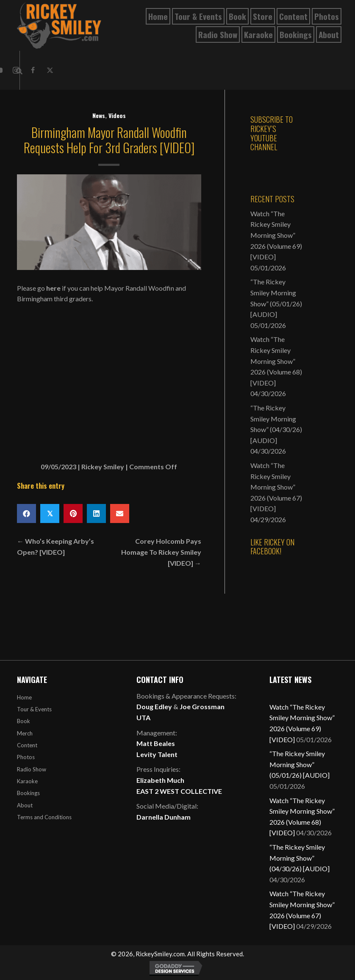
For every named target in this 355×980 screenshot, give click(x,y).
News (99, 115)
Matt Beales (156, 743)
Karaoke (27, 781)
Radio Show (32, 769)
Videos (117, 115)
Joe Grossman (202, 706)
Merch (25, 733)
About (25, 805)
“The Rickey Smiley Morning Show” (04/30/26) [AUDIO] (300, 858)
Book (24, 721)
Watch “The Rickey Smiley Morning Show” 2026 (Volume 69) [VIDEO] (276, 235)
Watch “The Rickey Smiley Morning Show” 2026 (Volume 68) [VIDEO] (276, 361)
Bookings (28, 793)
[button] (33, 70)
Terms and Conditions (44, 817)
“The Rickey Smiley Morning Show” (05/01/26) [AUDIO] (300, 764)
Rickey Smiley (103, 467)
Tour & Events (34, 709)
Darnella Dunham (164, 817)
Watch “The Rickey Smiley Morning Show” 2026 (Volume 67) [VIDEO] (276, 487)
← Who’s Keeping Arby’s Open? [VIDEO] (55, 546)
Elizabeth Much (160, 780)
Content (27, 745)
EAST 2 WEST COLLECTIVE (179, 791)
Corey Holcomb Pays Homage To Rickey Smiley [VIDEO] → (161, 552)
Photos (26, 757)
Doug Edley (154, 706)
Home (24, 697)
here (53, 288)
